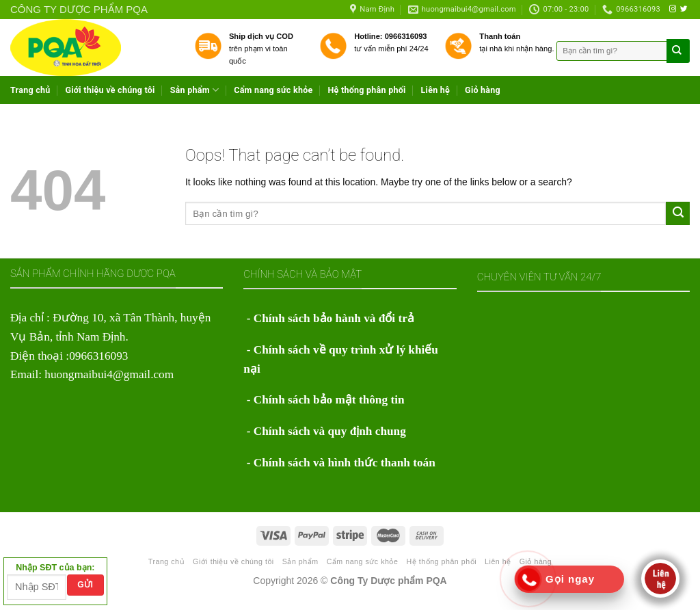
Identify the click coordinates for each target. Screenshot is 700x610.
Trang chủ (30, 90)
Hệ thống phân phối (366, 90)
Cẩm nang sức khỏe (273, 90)
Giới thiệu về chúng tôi (110, 90)
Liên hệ (436, 90)
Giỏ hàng (483, 90)
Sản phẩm (195, 90)
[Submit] (678, 213)
